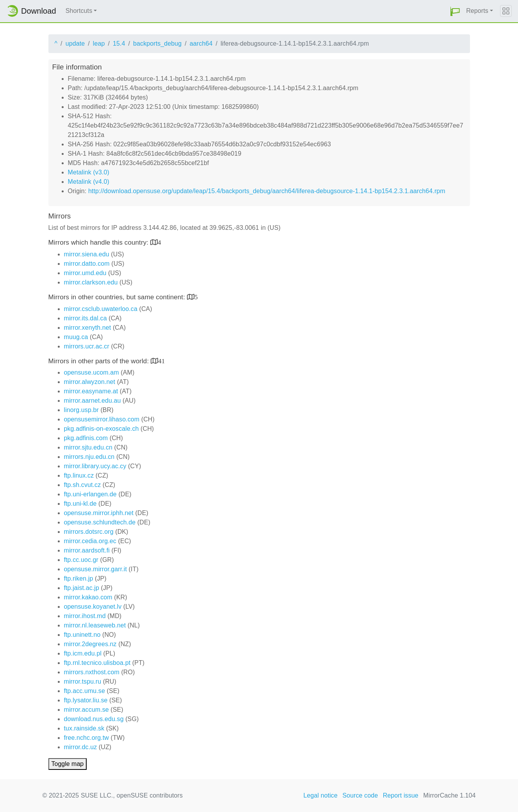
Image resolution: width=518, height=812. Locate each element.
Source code (360, 795)
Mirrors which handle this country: (99, 243)
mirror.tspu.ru (83, 681)
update (75, 44)
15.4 (119, 44)
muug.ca (76, 337)
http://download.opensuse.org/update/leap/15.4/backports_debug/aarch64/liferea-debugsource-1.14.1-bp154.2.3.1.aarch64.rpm (267, 191)
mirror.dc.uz (81, 747)
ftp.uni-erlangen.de (90, 494)
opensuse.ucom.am (92, 372)
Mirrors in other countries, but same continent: (118, 297)
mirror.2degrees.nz (90, 644)
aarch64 (201, 44)
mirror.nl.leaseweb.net (95, 625)
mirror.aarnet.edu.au (93, 401)
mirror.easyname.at (91, 391)
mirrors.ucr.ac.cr (87, 346)
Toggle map (68, 764)
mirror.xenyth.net (88, 328)
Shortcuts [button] (79, 11)
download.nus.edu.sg (94, 719)
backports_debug (157, 44)
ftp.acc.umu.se (85, 691)
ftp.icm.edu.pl (83, 653)
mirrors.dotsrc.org (89, 532)
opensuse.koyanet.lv (93, 607)
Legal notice (320, 795)
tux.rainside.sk (84, 728)
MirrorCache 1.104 (449, 795)
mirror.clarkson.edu (91, 282)
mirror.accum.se (86, 710)
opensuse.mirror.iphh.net (99, 513)
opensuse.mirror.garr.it (95, 569)
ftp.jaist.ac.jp (82, 588)
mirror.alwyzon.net (90, 382)
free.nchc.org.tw (86, 738)
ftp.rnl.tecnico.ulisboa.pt (97, 663)
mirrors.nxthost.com (92, 672)
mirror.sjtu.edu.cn (88, 447)
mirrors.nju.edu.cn (89, 457)
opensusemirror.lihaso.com (102, 419)
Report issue (401, 795)
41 (161, 361)
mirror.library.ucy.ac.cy (95, 466)
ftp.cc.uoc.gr (81, 560)
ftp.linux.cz (79, 475)
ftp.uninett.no (82, 635)
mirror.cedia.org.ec (90, 541)
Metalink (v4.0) (89, 182)
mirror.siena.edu (87, 254)
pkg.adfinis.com (86, 438)
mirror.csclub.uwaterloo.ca (101, 309)
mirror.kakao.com (88, 597)
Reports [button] (477, 11)
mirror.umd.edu (85, 273)
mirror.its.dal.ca (85, 318)
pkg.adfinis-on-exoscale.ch (101, 429)
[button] (455, 11)
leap (99, 44)
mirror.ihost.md (85, 616)
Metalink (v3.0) (89, 172)
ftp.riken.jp (79, 578)
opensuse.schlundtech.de (100, 522)
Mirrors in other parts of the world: (100, 361)
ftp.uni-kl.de (80, 504)
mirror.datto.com (87, 264)
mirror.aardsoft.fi (87, 550)
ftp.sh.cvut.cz (83, 485)
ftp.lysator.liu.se (86, 700)
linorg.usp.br (81, 410)
